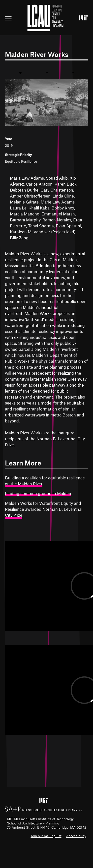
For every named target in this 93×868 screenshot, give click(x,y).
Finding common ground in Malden (38, 493)
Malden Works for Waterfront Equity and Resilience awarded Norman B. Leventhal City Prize (44, 509)
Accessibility (76, 836)
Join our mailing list (46, 836)
